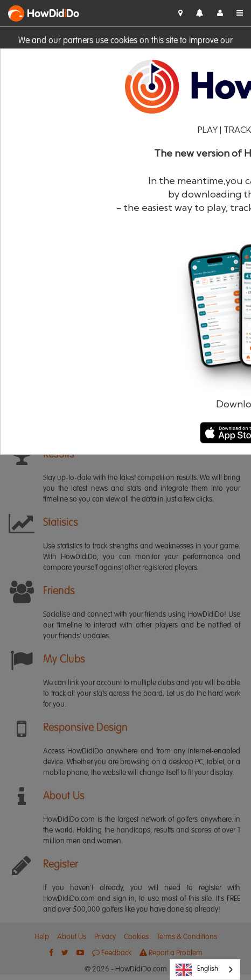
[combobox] (205, 970)
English (197, 970)
